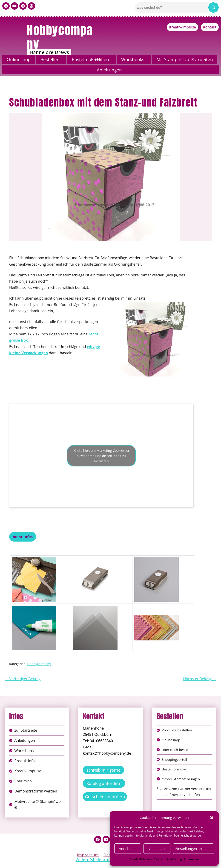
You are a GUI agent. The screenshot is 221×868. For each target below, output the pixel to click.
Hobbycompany (60, 37)
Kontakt (210, 27)
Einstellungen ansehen (193, 848)
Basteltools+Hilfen (90, 59)
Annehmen (128, 848)
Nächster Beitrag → (200, 679)
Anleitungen (109, 70)
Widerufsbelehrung (94, 861)
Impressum (191, 859)
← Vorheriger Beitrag (23, 679)
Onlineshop (19, 59)
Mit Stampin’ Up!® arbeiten (185, 59)
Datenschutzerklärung (168, 859)
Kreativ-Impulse (182, 27)
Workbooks (133, 59)
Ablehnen (157, 848)
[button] (212, 818)
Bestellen (50, 59)
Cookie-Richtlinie (140, 859)
